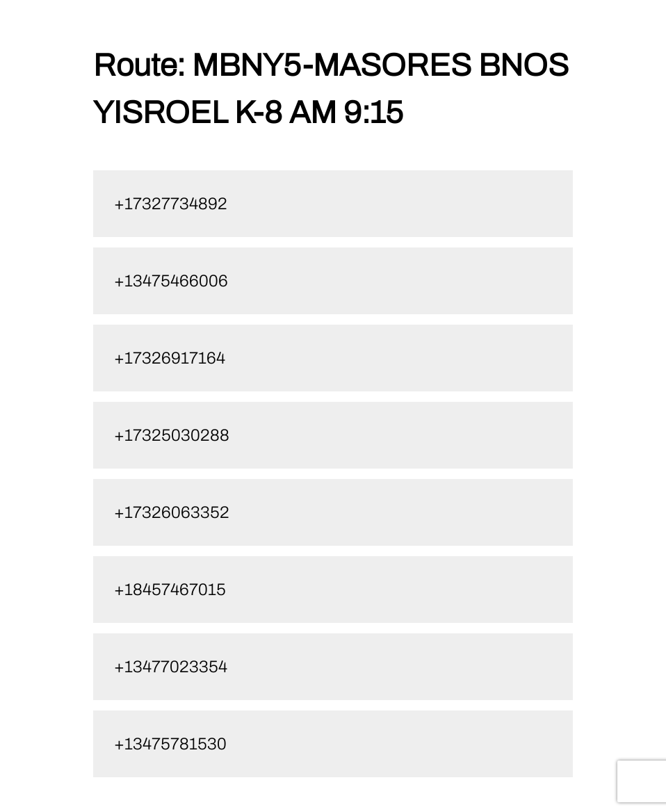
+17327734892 (171, 204)
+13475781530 (170, 744)
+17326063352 (172, 512)
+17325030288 (172, 435)
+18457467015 (170, 590)
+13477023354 (171, 667)
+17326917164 (170, 358)
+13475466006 (171, 281)
